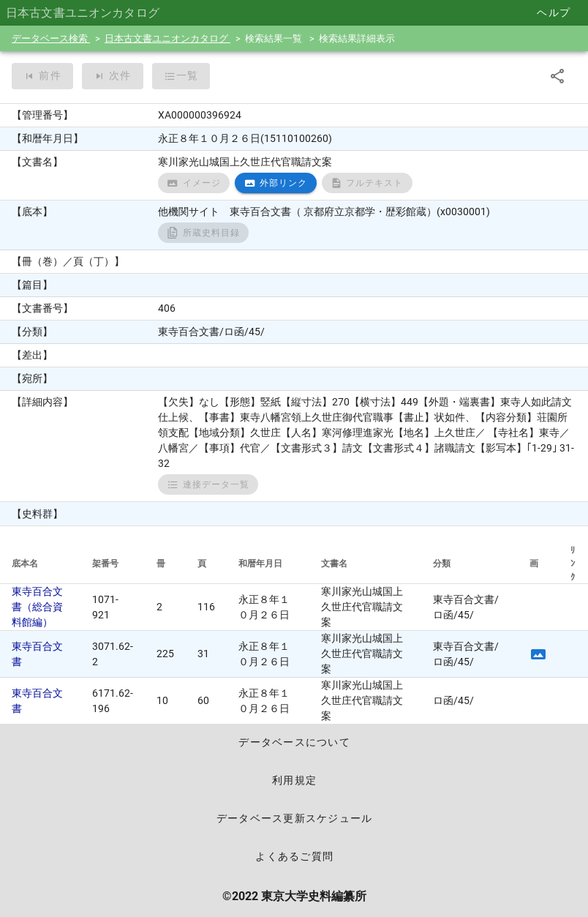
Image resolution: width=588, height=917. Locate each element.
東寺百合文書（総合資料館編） (37, 607)
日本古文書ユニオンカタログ (167, 38)
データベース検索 (51, 38)
